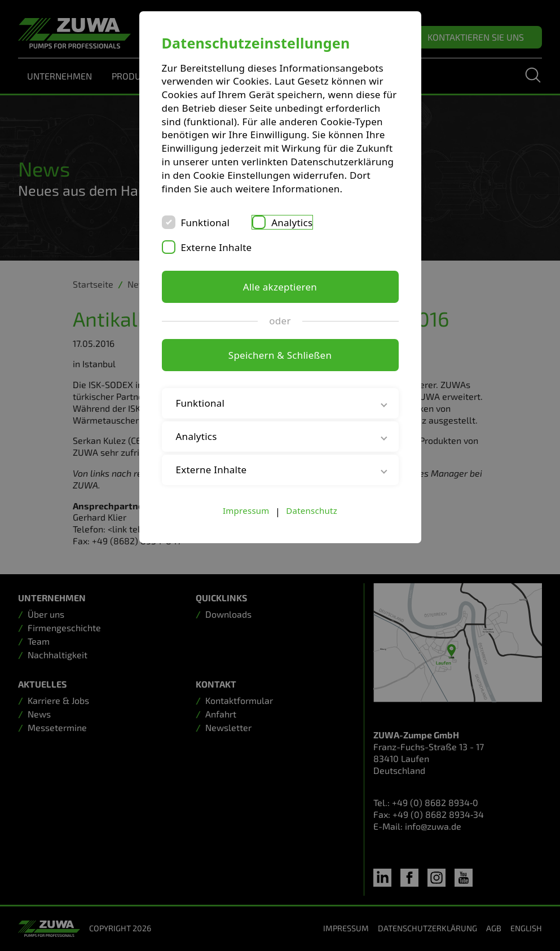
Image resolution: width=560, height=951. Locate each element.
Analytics (292, 223)
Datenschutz (312, 510)
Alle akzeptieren (280, 287)
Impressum (246, 510)
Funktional (206, 223)
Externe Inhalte (217, 247)
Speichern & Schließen (280, 355)
